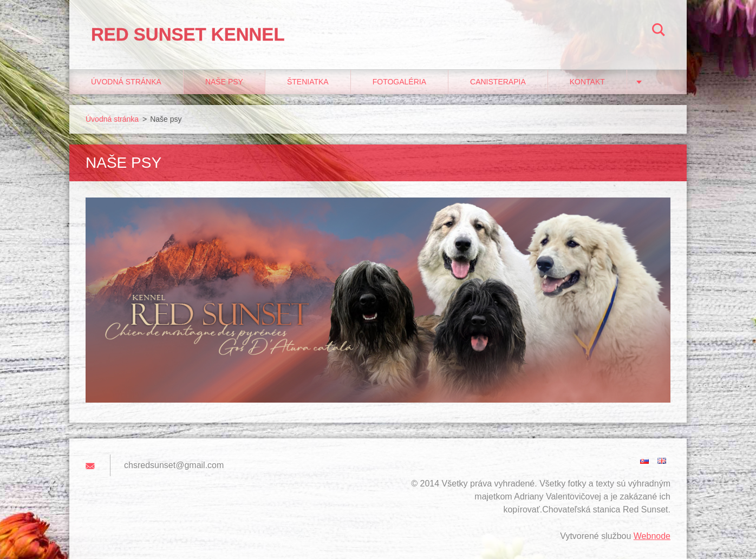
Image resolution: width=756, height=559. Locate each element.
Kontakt (587, 82)
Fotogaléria (399, 82)
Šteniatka (308, 82)
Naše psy (224, 82)
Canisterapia (498, 82)
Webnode (652, 536)
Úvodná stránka (126, 82)
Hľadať (659, 31)
